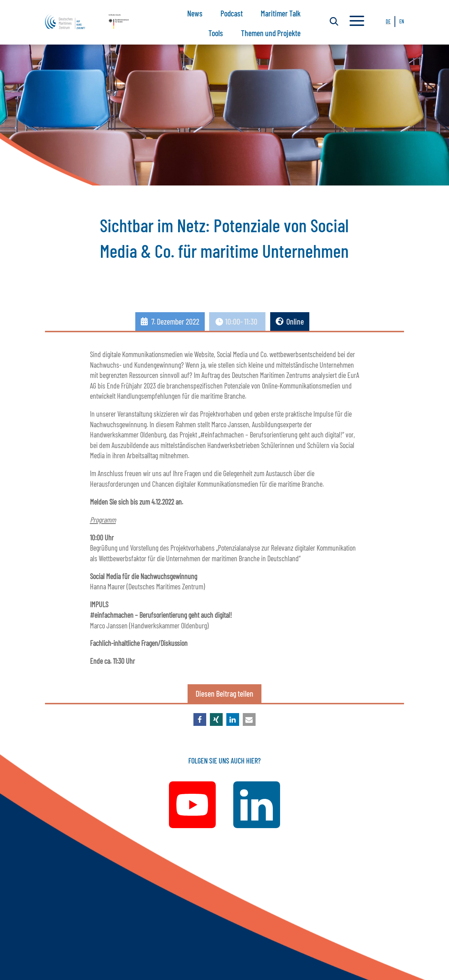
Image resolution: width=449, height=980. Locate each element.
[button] (200, 719)
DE (388, 21)
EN (402, 21)
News (195, 13)
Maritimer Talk (281, 13)
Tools (216, 33)
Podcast (232, 13)
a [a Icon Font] (357, 22)
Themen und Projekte (271, 33)
